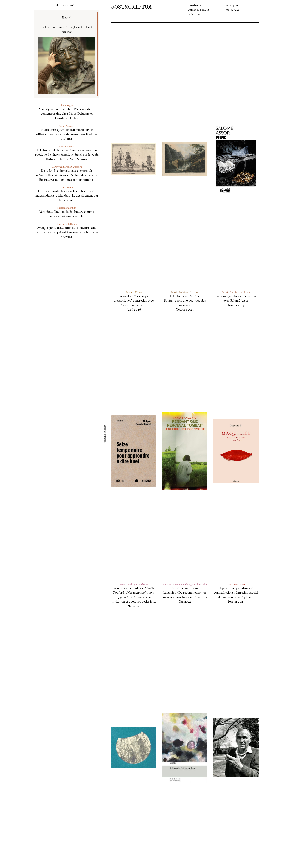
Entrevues (233, 10)
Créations (194, 14)
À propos (232, 5)
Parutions (194, 5)
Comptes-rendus (199, 10)
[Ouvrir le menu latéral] (105, 434)
